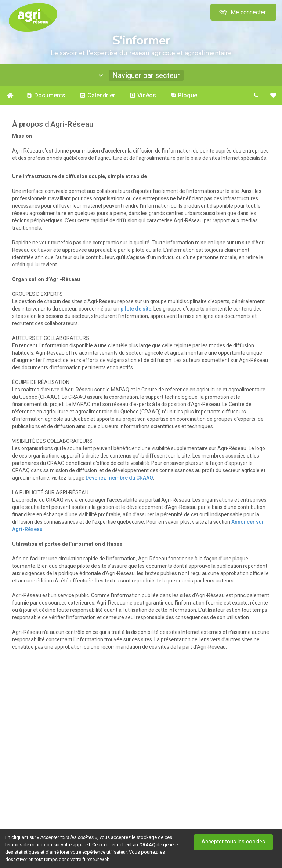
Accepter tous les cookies (234, 842)
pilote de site (136, 309)
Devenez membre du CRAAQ (119, 478)
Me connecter (242, 12)
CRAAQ (147, 845)
